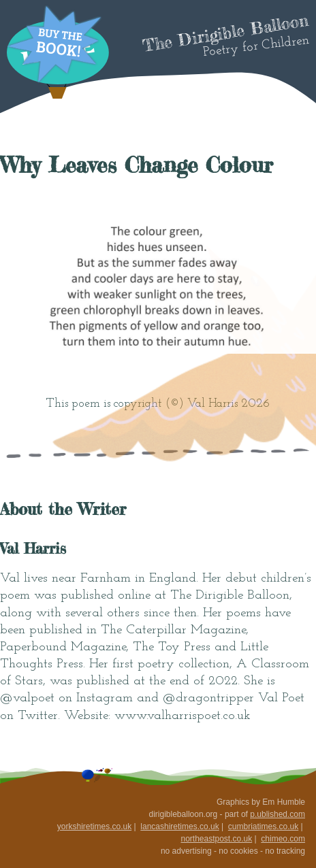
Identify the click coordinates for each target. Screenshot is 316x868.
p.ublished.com (278, 814)
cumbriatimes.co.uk (263, 827)
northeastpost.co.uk (216, 839)
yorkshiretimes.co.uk (94, 827)
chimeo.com (283, 839)
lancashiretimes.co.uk (179, 827)
